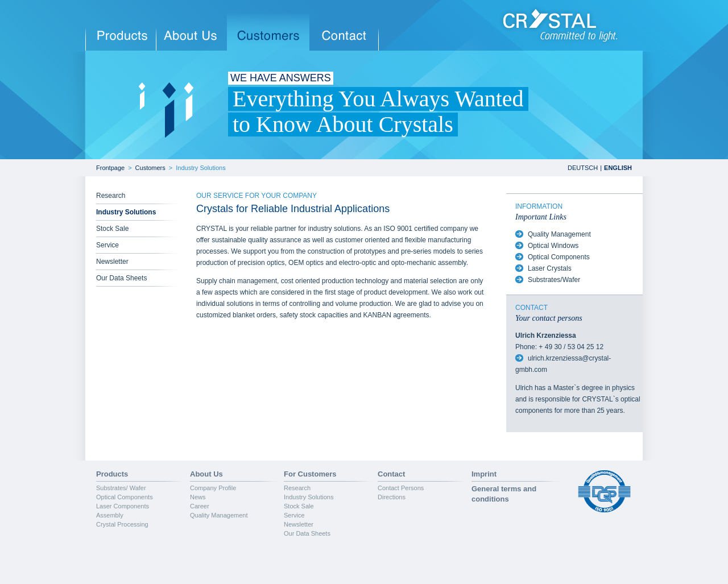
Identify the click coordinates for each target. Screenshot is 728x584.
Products (112, 474)
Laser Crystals (550, 268)
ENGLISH (618, 168)
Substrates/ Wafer (121, 488)
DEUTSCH (583, 168)
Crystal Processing (122, 524)
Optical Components (559, 257)
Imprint (484, 474)
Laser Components (123, 506)
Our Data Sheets (121, 278)
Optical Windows (553, 246)
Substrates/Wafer (554, 280)
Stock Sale (112, 229)
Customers (150, 168)
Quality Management (559, 234)
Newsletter (112, 262)
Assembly (110, 515)
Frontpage (110, 168)
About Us (206, 474)
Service (107, 245)
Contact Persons (401, 488)
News (198, 497)
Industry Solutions (200, 168)
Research (111, 196)
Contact (391, 474)
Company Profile (213, 488)
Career (200, 506)
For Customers (310, 474)
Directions (392, 497)
